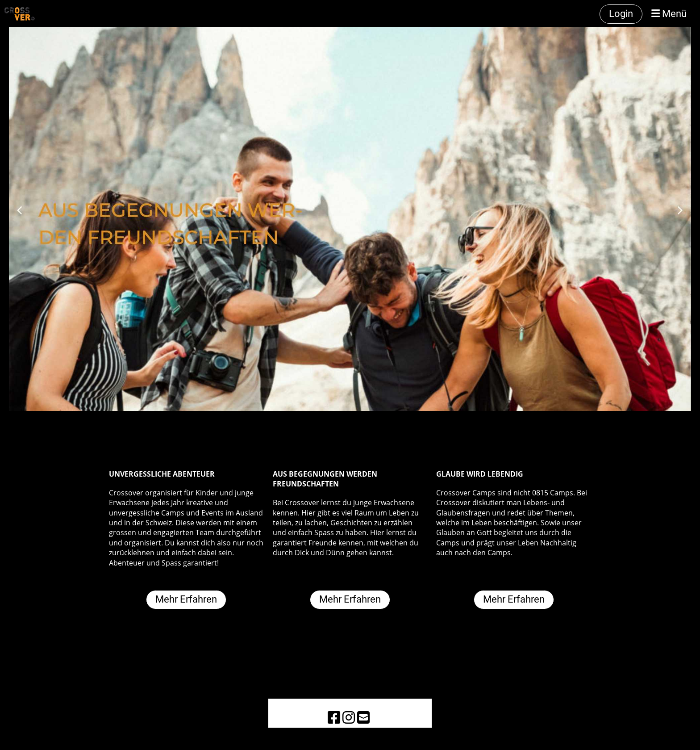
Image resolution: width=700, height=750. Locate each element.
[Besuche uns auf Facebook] (334, 717)
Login (621, 14)
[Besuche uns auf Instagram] (349, 717)
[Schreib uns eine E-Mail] (363, 717)
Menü (669, 14)
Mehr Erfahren (186, 599)
